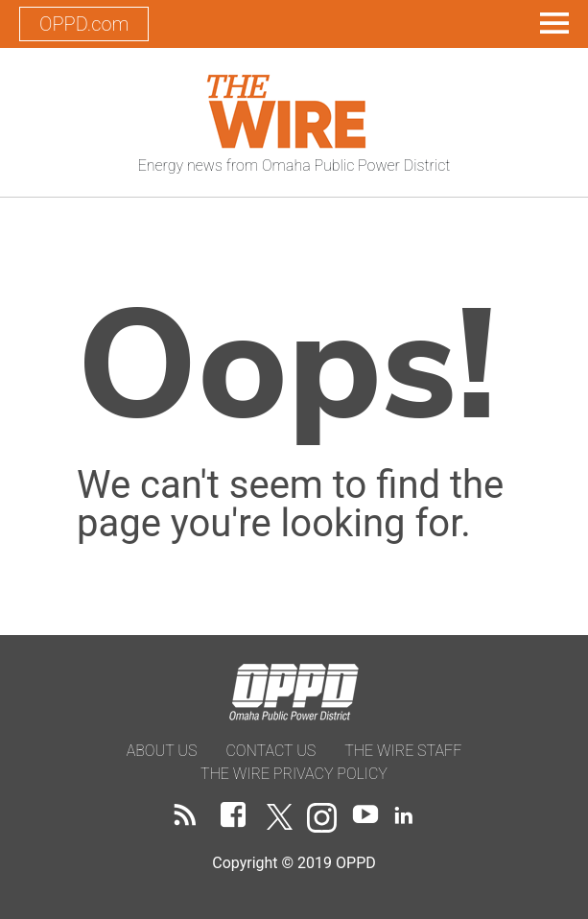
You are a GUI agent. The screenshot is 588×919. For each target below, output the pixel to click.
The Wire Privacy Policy (294, 774)
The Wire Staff (403, 751)
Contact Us (270, 751)
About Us (162, 751)
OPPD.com (84, 24)
